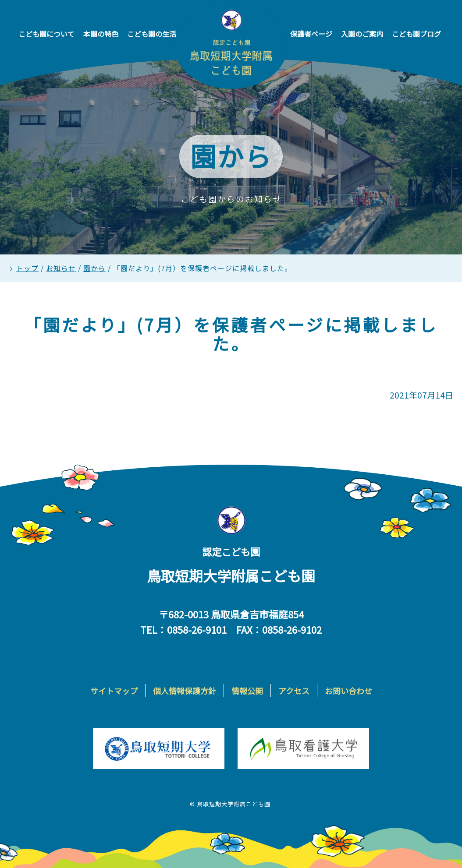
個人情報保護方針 (185, 691)
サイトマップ (114, 691)
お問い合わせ (348, 691)
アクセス (294, 691)
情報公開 (247, 691)
